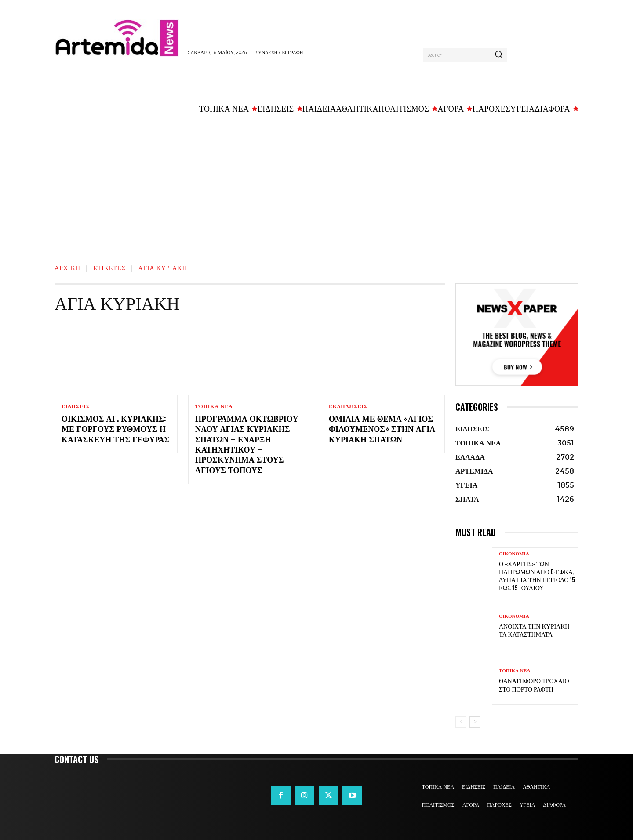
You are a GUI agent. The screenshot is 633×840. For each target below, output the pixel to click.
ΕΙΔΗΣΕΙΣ (76, 406)
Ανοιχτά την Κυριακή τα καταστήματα (534, 630)
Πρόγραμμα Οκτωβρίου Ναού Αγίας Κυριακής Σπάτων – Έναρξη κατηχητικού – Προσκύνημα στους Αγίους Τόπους (247, 444)
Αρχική (67, 267)
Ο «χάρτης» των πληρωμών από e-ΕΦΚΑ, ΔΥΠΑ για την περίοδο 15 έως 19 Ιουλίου (537, 576)
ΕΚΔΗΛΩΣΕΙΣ (348, 406)
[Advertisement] (316, 185)
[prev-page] (461, 722)
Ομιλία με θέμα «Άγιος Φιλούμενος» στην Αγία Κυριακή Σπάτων (382, 429)
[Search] (498, 55)
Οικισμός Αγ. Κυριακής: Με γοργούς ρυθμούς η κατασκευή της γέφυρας (115, 429)
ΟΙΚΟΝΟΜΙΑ (514, 554)
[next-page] (475, 722)
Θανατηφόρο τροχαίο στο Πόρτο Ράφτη (534, 684)
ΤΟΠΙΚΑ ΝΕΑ (214, 406)
